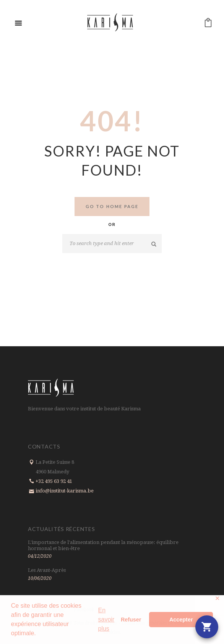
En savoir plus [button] (106, 619)
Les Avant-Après (47, 570)
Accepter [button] (181, 620)
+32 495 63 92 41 (54, 481)
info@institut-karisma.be (65, 491)
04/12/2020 (40, 556)
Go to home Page (112, 206)
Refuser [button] (131, 620)
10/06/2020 (40, 578)
